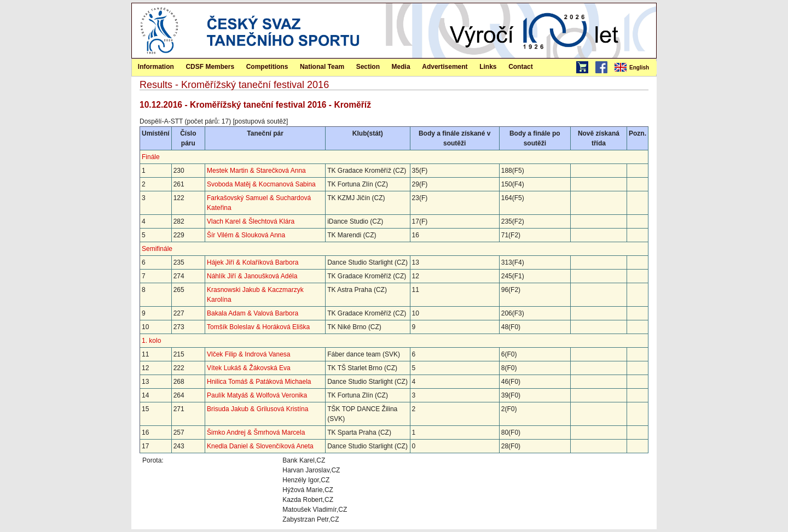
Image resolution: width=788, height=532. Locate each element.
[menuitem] (635, 68)
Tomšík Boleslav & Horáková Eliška (258, 327)
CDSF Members (210, 67)
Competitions (267, 67)
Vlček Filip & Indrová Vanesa (249, 354)
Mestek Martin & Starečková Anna (256, 171)
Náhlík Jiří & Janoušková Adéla (252, 276)
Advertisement (445, 67)
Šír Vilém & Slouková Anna (246, 235)
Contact (521, 67)
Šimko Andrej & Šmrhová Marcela (256, 432)
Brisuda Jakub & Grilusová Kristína (257, 409)
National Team (322, 67)
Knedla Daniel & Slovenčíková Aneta (260, 446)
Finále (151, 157)
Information (156, 67)
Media (401, 67)
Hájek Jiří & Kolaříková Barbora (253, 262)
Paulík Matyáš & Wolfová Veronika (257, 395)
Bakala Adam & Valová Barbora (253, 313)
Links (488, 67)
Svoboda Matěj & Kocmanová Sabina (261, 184)
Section (368, 67)
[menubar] (635, 68)
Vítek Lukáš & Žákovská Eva (249, 368)
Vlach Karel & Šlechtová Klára (251, 221)
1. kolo (151, 341)
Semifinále (157, 249)
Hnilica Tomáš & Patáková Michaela (259, 382)
